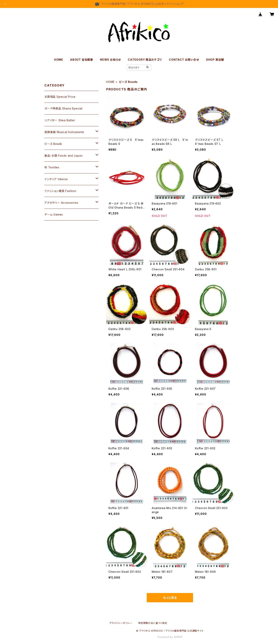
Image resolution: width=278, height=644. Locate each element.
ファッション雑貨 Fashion (60, 191)
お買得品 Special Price (60, 97)
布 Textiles (52, 167)
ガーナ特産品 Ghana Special (63, 108)
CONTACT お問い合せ (184, 60)
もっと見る (170, 598)
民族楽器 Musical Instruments (64, 132)
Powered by (170, 637)
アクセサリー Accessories (61, 203)
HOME (59, 60)
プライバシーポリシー (121, 623)
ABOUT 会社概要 (82, 60)
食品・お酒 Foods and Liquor (64, 156)
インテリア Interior (56, 179)
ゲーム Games (54, 214)
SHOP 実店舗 (215, 60)
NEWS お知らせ (110, 60)
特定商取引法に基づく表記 (153, 623)
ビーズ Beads (53, 144)
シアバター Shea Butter (60, 120)
